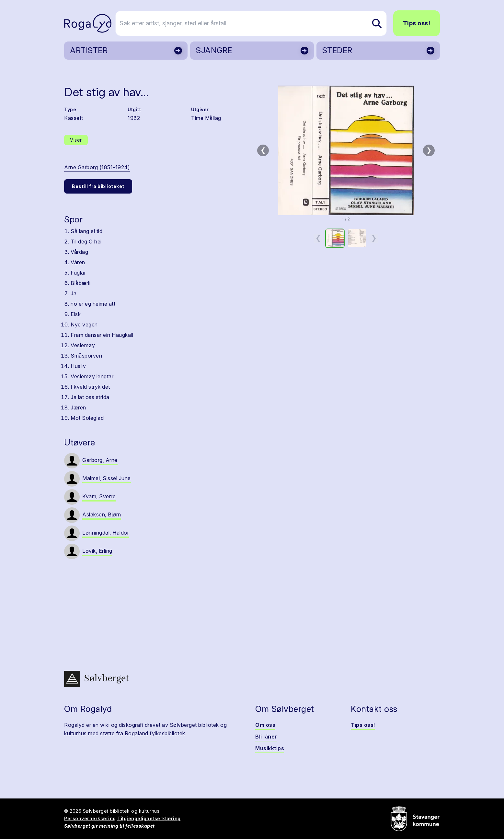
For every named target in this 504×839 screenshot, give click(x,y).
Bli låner (266, 737)
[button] (346, 150)
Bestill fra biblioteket (98, 186)
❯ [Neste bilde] (429, 150)
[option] (335, 238)
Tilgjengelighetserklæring (149, 818)
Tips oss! (417, 23)
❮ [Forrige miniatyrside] (318, 238)
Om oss (265, 725)
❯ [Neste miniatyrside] (374, 238)
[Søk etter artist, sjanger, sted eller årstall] (255, 23)
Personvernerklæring (90, 818)
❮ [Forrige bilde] (263, 150)
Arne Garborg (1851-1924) (97, 167)
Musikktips (270, 748)
